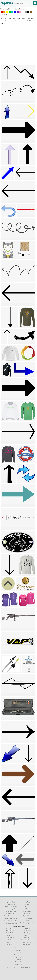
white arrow (11, 18)
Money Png (19, 948)
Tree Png (27, 933)
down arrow (5, 21)
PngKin (10, 940)
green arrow (15, 21)
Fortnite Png (27, 944)
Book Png (18, 960)
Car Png (18, 950)
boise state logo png (10, 916)
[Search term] (22, 3)
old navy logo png (10, 911)
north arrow (21, 18)
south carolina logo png (10, 920)
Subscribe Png (10, 928)
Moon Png (27, 937)
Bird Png (19, 953)
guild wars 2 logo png (10, 906)
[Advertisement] (18, 45)
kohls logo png (10, 904)
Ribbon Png (10, 937)
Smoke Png (27, 935)
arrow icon (30, 18)
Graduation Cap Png (27, 940)
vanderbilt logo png (10, 909)
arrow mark (24, 21)
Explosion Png (27, 942)
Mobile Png (10, 942)
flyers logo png (10, 913)
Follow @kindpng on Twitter (27, 923)
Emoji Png (19, 957)
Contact (27, 906)
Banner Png (18, 964)
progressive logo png (10, 918)
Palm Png (27, 928)
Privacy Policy (27, 913)
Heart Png (10, 944)
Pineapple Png (19, 955)
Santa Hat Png (10, 933)
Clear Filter (5, 15)
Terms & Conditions (27, 909)
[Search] (27, 4)
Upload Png (27, 916)
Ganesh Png (18, 962)
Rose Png (10, 935)
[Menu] (35, 3)
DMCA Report (27, 911)
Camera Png (27, 931)
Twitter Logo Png (10, 931)
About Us (27, 904)
